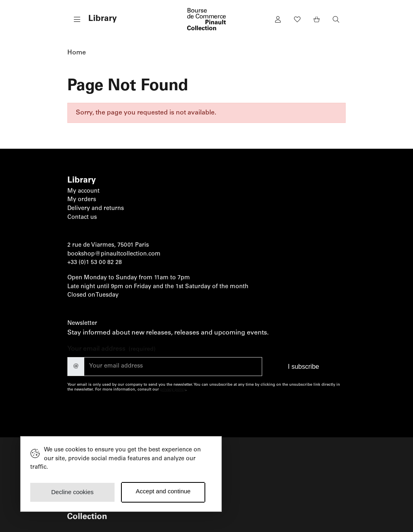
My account (83, 191)
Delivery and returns (96, 209)
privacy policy (173, 390)
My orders (82, 200)
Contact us (82, 218)
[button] (92, 19)
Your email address (112, 350)
